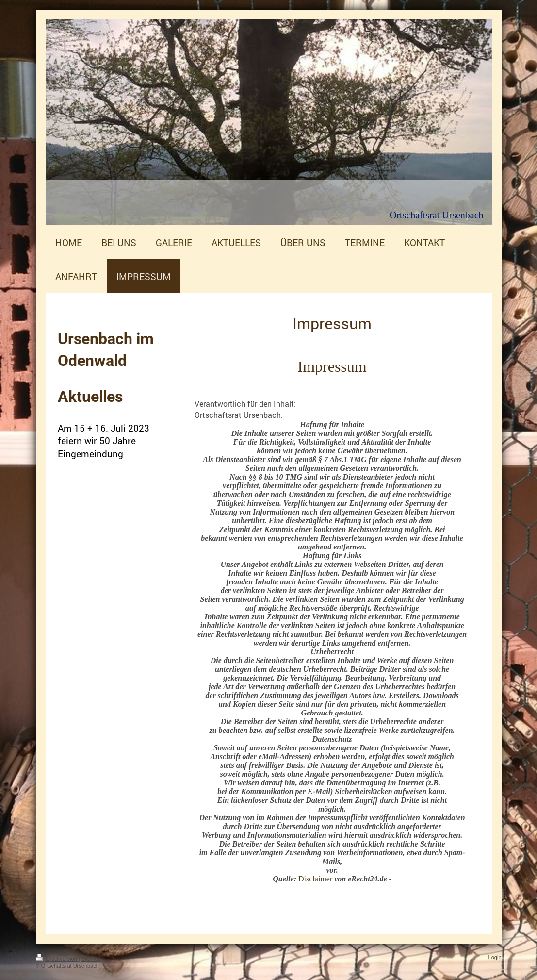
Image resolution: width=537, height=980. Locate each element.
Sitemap (91, 959)
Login (495, 957)
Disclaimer (315, 879)
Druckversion (57, 959)
